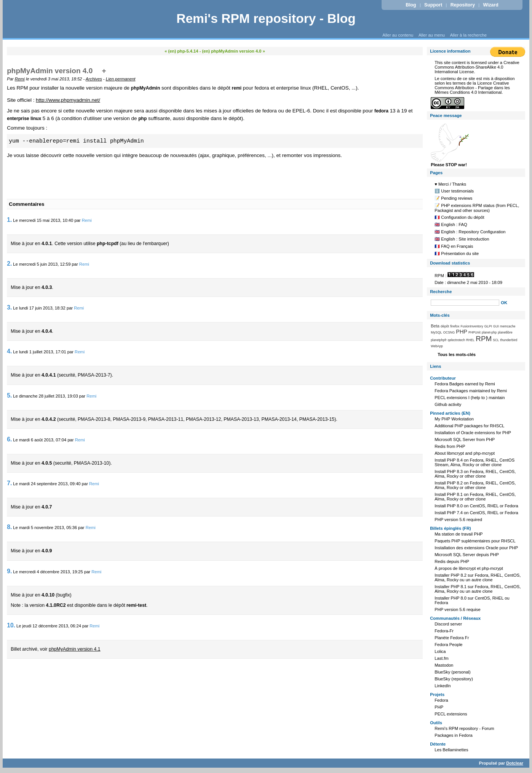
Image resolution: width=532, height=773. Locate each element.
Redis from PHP (450, 446)
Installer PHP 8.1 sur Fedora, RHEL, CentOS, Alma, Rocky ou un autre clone (478, 589)
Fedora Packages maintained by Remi (471, 391)
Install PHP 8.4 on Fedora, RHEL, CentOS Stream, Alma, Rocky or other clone (474, 462)
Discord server (448, 624)
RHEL (470, 340)
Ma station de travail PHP (459, 534)
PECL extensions (451, 714)
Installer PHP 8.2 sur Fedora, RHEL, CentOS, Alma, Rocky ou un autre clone (478, 577)
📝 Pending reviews (453, 198)
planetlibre (505, 332)
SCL (496, 340)
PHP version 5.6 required (458, 520)
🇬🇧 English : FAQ (451, 225)
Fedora (441, 700)
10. (11, 625)
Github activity (448, 404)
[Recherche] (465, 303)
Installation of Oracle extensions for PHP (473, 433)
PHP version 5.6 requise (457, 609)
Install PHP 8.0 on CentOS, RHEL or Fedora (476, 506)
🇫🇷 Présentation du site (457, 253)
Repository (463, 5)
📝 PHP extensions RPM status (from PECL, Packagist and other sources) (477, 208)
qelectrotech (456, 340)
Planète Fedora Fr (452, 638)
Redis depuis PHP (452, 561)
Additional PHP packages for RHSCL (469, 426)
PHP (462, 332)
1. (9, 220)
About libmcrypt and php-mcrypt (465, 453)
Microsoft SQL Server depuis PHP (467, 555)
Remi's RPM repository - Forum (464, 728)
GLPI (488, 326)
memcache (508, 326)
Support (433, 5)
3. (9, 307)
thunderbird (509, 340)
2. (9, 264)
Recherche (441, 292)
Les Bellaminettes (451, 750)
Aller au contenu (398, 35)
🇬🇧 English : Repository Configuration (470, 232)
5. (9, 395)
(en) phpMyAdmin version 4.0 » (234, 51)
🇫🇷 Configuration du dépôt (459, 217)
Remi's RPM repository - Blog (266, 18)
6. (9, 439)
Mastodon (444, 665)
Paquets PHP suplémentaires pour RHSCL (475, 541)
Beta (435, 326)
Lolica (440, 651)
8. (9, 527)
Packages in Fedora (454, 735)
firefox (455, 326)
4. (9, 351)
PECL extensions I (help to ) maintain (470, 398)
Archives (94, 79)
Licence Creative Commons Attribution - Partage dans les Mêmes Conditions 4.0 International (472, 88)
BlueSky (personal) (453, 672)
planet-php (489, 332)
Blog (411, 5)
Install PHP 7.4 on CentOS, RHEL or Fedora (476, 513)
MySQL (436, 332)
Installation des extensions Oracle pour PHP (476, 548)
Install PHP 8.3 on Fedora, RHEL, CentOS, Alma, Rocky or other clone (475, 474)
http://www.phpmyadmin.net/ (68, 100)
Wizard (490, 5)
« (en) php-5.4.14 (181, 51)
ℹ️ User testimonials (454, 191)
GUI (496, 326)
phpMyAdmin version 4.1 (75, 649)
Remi (20, 79)
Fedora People (448, 645)
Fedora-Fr (444, 631)
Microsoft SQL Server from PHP (465, 439)
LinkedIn (443, 686)
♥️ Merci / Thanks (450, 184)
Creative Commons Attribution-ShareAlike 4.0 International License (477, 67)
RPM (484, 339)
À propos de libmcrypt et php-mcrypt (469, 568)
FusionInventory (472, 326)
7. (9, 483)
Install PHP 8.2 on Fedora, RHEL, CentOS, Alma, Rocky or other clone (475, 485)
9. (9, 571)
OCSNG (449, 332)
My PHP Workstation (454, 419)
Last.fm (442, 658)
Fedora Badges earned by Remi (465, 384)
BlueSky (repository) (454, 679)
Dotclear (515, 763)
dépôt (445, 326)
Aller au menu (432, 35)
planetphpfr (439, 340)
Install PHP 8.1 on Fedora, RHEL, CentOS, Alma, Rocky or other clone (475, 497)
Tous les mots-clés (457, 354)
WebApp (437, 346)
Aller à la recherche (468, 35)
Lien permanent (121, 79)
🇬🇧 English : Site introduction (462, 239)
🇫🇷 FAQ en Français (454, 246)
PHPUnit (474, 332)
